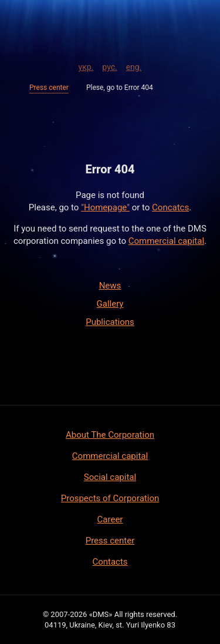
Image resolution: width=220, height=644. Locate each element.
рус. (109, 65)
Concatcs (170, 207)
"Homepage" (105, 207)
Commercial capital (166, 241)
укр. (86, 65)
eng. (134, 65)
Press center (49, 88)
